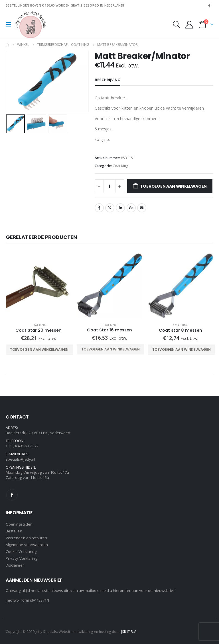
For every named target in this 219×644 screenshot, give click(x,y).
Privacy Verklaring (21, 558)
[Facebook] (209, 5)
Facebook (99, 208)
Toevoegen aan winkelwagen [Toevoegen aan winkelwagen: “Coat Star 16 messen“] (110, 349)
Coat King (120, 166)
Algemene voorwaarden (27, 545)
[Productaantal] (109, 186)
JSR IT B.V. (129, 631)
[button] (10, 24)
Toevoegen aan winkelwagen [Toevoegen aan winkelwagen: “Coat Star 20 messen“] (39, 349)
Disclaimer (15, 565)
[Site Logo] (31, 25)
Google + (131, 208)
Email (142, 208)
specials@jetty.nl (20, 459)
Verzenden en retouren (26, 538)
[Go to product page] (38, 286)
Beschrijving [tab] (108, 80)
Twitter (110, 208)
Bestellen (14, 531)
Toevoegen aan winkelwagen (173, 186)
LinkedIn (120, 208)
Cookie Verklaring (21, 551)
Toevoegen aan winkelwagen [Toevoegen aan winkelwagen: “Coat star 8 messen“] (182, 349)
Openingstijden (19, 524)
